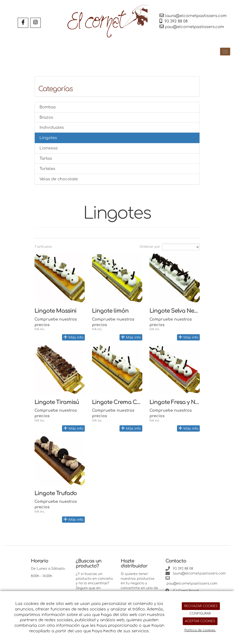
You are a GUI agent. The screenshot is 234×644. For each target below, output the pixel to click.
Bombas (48, 107)
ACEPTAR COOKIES (200, 621)
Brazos (46, 117)
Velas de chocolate (59, 179)
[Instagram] (35, 23)
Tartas (46, 158)
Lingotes (48, 138)
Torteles (47, 169)
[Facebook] (23, 23)
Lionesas (49, 148)
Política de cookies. (200, 630)
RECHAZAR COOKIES (201, 606)
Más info (73, 337)
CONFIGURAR (200, 614)
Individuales (52, 128)
